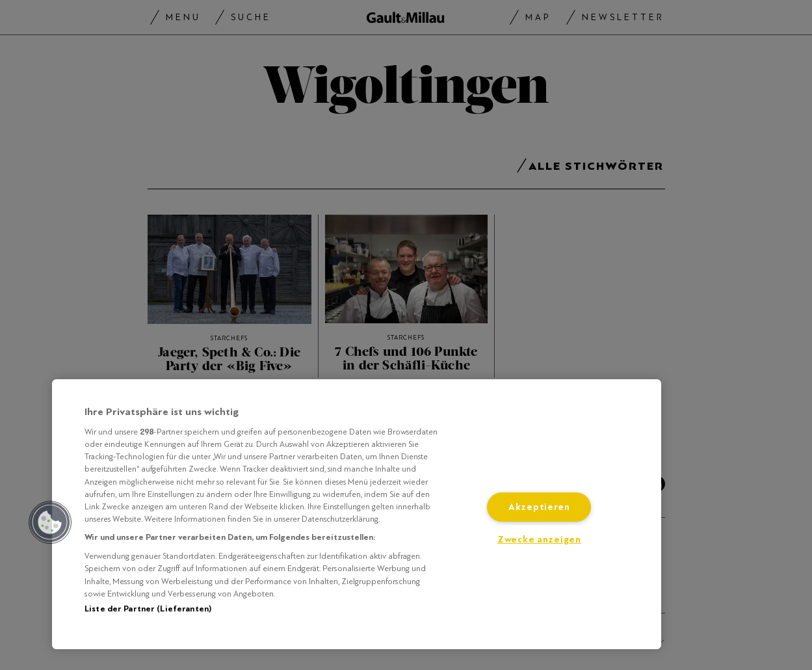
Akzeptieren (539, 507)
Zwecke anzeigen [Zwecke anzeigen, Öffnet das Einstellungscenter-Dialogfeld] (539, 540)
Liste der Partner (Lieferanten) (148, 609)
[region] (357, 514)
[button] (50, 522)
